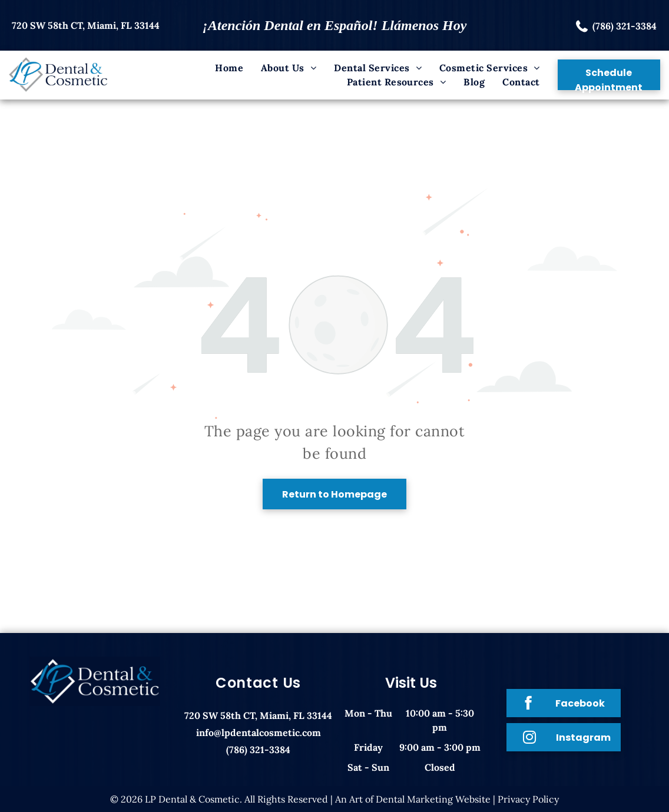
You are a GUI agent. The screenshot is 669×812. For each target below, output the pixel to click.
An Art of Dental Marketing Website (413, 799)
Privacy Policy (528, 799)
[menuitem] (229, 68)
